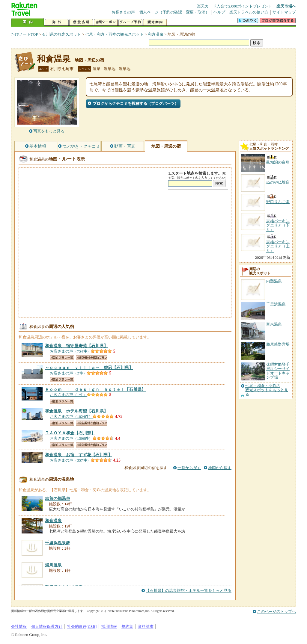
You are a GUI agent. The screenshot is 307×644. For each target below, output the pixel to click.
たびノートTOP (24, 34)
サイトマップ (284, 12)
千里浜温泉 (276, 304)
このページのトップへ (276, 612)
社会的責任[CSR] (82, 626)
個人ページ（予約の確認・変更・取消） (174, 12)
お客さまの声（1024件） (71, 417)
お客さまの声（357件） (70, 460)
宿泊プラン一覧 (62, 358)
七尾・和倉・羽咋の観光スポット (114, 34)
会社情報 (19, 626)
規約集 (127, 626)
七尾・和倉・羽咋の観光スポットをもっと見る (267, 390)
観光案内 (155, 22)
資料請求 (146, 626)
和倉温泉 (156, 34)
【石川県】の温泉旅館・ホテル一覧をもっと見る (189, 591)
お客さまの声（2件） (68, 373)
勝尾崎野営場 (278, 344)
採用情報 (109, 626)
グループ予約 (130, 22)
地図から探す (220, 468)
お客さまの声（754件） (70, 351)
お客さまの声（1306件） (71, 438)
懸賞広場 (81, 22)
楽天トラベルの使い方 (249, 12)
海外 (57, 22)
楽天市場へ (286, 6)
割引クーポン (106, 22)
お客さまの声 (123, 12)
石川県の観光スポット (61, 34)
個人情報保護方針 (47, 626)
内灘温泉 (274, 281)
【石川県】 (76, 346)
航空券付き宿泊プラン (92, 358)
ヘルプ (219, 12)
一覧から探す (189, 468)
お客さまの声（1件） (68, 395)
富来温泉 (274, 324)
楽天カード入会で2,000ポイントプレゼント (235, 6)
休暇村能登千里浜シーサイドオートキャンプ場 (278, 371)
